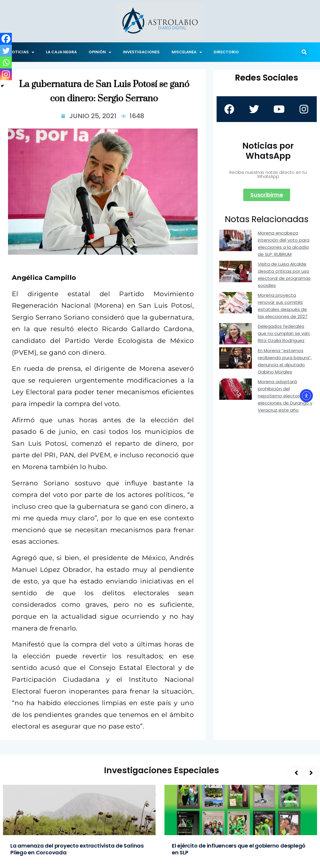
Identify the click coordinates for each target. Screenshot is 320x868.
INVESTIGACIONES (141, 52)
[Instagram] (6, 74)
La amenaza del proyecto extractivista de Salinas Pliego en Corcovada (77, 849)
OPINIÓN (100, 52)
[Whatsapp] (6, 62)
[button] (304, 52)
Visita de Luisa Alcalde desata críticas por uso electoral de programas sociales (284, 275)
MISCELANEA (187, 52)
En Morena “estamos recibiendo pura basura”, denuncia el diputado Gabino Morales (285, 361)
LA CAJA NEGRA (61, 52)
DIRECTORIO (226, 52)
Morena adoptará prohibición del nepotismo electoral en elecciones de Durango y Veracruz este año (285, 396)
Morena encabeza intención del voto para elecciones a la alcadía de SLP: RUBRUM (284, 244)
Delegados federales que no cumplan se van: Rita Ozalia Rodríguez (284, 334)
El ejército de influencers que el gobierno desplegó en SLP (239, 849)
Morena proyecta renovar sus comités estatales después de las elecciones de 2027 (283, 306)
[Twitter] (6, 51)
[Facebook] (6, 39)
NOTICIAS (21, 52)
